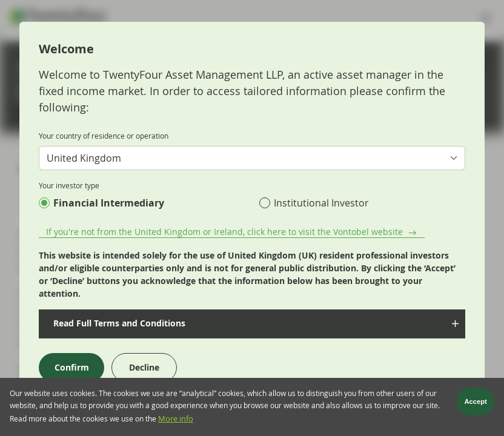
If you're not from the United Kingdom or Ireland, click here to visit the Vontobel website (224, 232)
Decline (144, 367)
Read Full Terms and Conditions (117, 323)
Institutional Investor (321, 203)
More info (176, 422)
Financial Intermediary (109, 203)
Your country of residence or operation (104, 136)
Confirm (72, 367)
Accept (476, 405)
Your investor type (69, 185)
